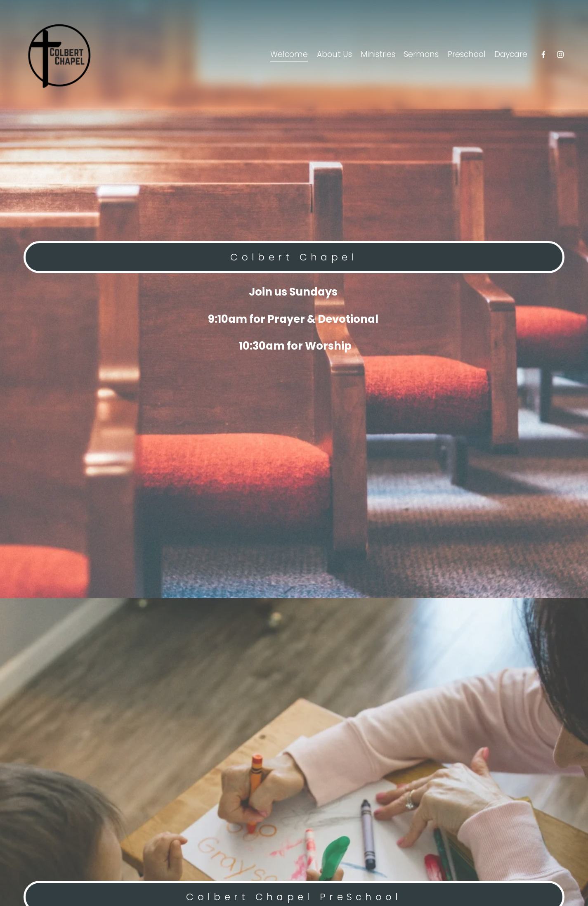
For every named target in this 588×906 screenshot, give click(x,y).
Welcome (289, 54)
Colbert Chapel (294, 257)
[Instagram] (560, 54)
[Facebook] (543, 54)
